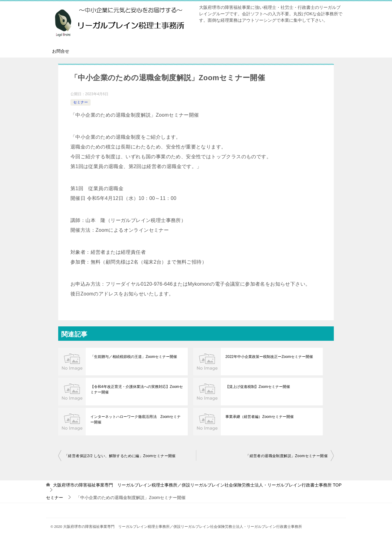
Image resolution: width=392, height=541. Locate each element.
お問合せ (61, 51)
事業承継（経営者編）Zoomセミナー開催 (260, 417)
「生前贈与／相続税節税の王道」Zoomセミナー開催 (134, 357)
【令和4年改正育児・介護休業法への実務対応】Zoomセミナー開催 (136, 389)
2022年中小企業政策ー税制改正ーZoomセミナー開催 (269, 357)
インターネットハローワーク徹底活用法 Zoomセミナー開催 (136, 419)
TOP (197, 485)
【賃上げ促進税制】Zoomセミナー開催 (258, 387)
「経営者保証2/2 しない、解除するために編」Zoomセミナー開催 (120, 456)
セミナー (81, 102)
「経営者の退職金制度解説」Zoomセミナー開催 (287, 456)
